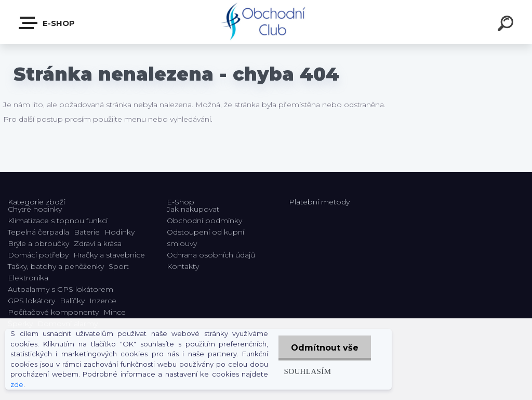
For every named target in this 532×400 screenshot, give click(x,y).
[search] (507, 25)
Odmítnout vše (324, 348)
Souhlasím (306, 371)
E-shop (47, 23)
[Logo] (266, 22)
